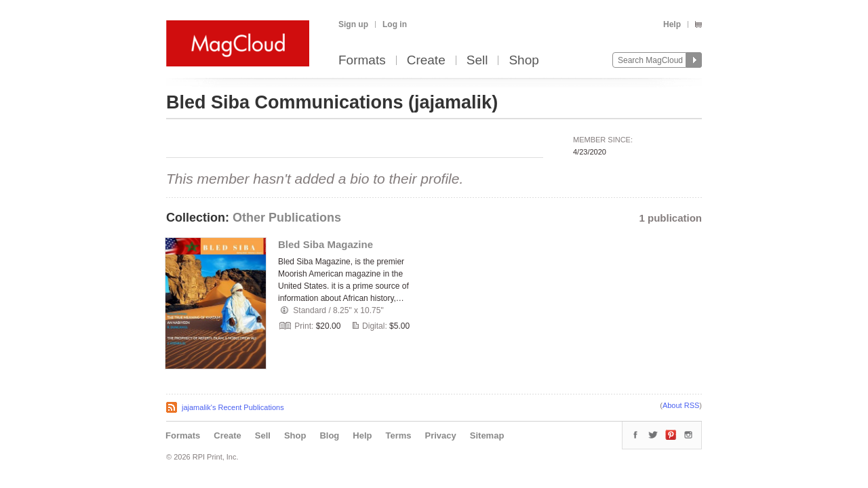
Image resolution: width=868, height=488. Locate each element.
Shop (524, 61)
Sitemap (487, 435)
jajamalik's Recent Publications (233, 407)
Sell (477, 61)
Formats (362, 61)
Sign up (353, 24)
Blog (329, 435)
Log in (395, 24)
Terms (398, 435)
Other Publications (287, 218)
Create (426, 61)
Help (672, 24)
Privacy (441, 435)
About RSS (681, 405)
